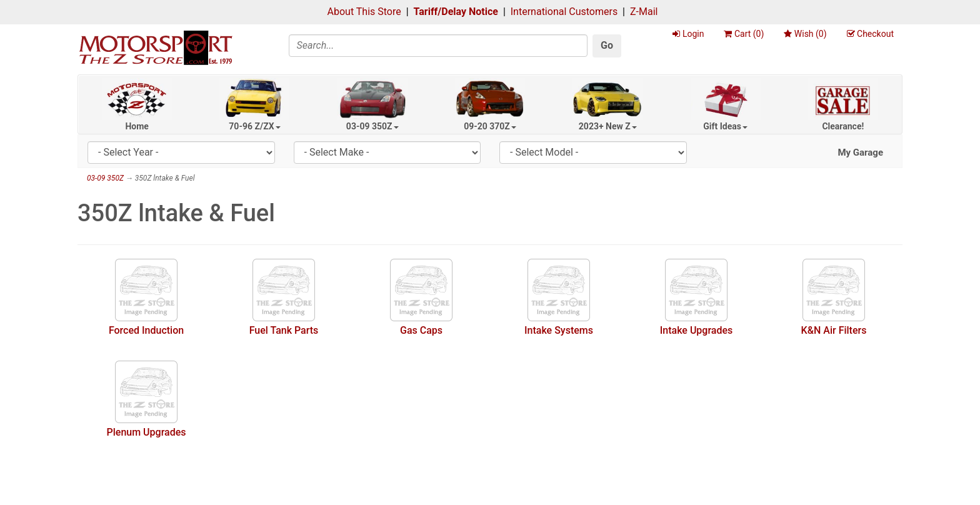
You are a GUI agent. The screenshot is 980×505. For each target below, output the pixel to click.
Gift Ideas (725, 126)
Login (688, 34)
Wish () (805, 34)
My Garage (860, 152)
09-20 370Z (490, 126)
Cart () (744, 34)
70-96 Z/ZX (254, 126)
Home (137, 126)
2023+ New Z (608, 126)
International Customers (564, 12)
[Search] (438, 46)
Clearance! (843, 126)
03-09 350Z (372, 126)
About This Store (364, 12)
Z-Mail (644, 12)
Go (607, 45)
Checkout (870, 34)
